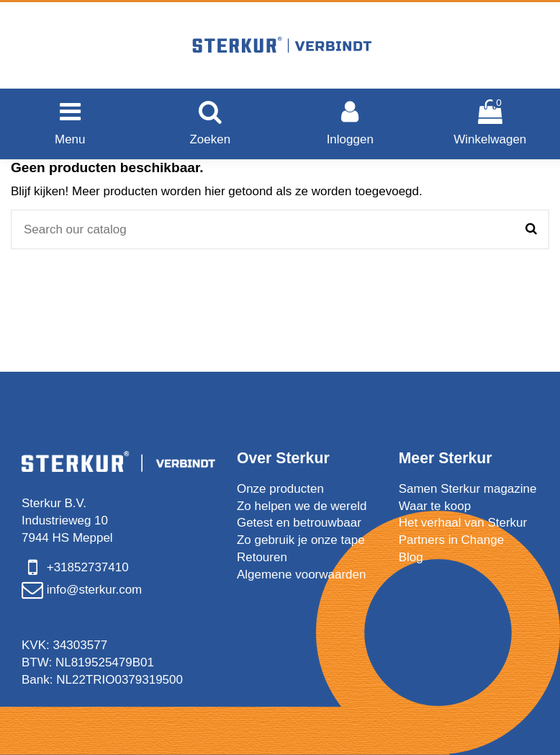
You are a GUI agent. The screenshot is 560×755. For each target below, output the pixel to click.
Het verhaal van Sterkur (463, 523)
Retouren (262, 557)
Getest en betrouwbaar (299, 523)
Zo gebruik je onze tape (301, 540)
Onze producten (280, 489)
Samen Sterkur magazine (468, 489)
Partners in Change (451, 540)
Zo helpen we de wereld (302, 506)
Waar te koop (435, 506)
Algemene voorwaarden (302, 575)
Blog (411, 557)
